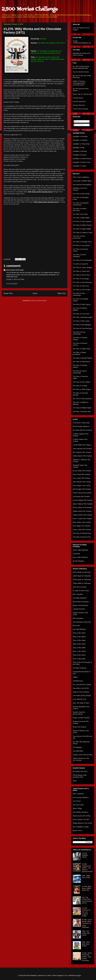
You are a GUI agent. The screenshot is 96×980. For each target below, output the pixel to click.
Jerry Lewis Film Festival (81, 478)
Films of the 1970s (79, 644)
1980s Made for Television (82, 576)
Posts (77, 121)
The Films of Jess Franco (82, 275)
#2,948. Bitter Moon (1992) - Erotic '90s (87, 888)
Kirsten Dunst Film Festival (82, 493)
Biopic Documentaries (80, 605)
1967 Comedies (78, 794)
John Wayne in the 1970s (82, 486)
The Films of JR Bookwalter (82, 260)
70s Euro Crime (78, 805)
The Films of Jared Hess (81, 271)
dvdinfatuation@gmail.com (82, 43)
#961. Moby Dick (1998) (86, 877)
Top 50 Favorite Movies (81, 72)
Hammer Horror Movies (81, 692)
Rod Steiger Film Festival (81, 526)
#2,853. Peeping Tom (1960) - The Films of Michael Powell (87, 868)
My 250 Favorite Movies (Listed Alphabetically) (81, 67)
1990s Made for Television (82, 580)
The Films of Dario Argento (82, 221)
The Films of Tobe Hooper (82, 389)
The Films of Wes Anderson (82, 399)
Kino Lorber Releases (80, 557)
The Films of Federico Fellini (83, 233)
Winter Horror (77, 831)
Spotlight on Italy (79, 148)
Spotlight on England (80, 140)
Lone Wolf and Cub (79, 699)
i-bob (66, 975)
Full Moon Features (80, 668)
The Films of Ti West (80, 386)
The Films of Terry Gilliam (82, 382)
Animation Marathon (80, 598)
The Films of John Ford (81, 286)
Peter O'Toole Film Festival (82, 519)
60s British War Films (80, 771)
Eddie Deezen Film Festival (82, 456)
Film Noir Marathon (79, 629)
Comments (79, 125)
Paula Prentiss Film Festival (82, 515)
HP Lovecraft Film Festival (82, 685)
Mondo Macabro (78, 561)
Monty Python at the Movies (82, 507)
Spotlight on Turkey (79, 166)
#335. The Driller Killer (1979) (86, 933)
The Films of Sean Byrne (81, 362)
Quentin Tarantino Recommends (79, 713)
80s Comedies (78, 594)
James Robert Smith (13, 270)
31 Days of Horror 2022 (81, 591)
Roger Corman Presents (81, 718)
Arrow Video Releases (80, 550)
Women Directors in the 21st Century (81, 759)
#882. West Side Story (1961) (86, 944)
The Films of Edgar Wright (82, 229)
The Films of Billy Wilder (81, 218)
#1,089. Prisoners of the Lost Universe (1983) (86, 912)
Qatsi (75, 781)
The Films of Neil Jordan (81, 321)
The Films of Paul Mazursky (82, 328)
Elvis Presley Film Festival (82, 471)
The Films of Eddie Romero (82, 225)
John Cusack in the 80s (81, 819)
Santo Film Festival (79, 727)
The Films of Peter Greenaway (79, 333)
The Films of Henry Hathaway (79, 256)
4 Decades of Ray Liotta (81, 423)
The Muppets (77, 747)
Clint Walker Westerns (80, 812)
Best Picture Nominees (81, 602)
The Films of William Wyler (82, 408)
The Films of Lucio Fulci (81, 314)
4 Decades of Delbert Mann (82, 181)
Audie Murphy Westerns (81, 426)
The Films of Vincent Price (82, 537)
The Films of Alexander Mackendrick (81, 204)
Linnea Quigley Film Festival (83, 500)
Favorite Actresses (79, 101)
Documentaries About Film (82, 622)
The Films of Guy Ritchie (81, 245)
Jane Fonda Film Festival (81, 474)
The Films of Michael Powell (82, 317)
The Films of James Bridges (82, 268)
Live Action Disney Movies (82, 696)
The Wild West (78, 751)
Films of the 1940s (79, 633)
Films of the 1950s (79, 637)
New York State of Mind (81, 703)
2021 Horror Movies (80, 587)
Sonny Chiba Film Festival (82, 530)
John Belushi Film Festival (82, 482)
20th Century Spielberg (81, 177)
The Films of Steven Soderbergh (80, 372)
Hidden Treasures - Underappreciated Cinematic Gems (79, 83)
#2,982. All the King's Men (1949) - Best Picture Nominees (87, 957)
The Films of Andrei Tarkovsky (80, 210)
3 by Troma (77, 801)
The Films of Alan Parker (81, 194)
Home (35, 293)
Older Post (62, 293)
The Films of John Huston (82, 290)
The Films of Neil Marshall (82, 325)
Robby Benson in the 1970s (82, 823)
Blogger (79, 975)
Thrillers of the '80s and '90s (82, 755)
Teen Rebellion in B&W (81, 827)
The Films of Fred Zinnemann (79, 237)
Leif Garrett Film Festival (81, 497)
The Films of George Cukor (82, 242)
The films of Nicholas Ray (82, 412)
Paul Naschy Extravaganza (82, 185)
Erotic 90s (76, 626)
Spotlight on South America (82, 159)
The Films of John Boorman (82, 282)
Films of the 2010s (79, 655)
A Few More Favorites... (81, 109)
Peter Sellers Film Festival (82, 522)
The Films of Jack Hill (80, 264)
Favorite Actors (78, 98)
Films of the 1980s (79, 648)
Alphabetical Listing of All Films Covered (81, 54)
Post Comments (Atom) (39, 301)
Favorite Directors (79, 105)
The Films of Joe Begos (81, 279)
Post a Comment (12, 284)
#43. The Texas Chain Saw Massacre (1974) (87, 900)
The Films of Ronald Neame (82, 358)
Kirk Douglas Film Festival (82, 489)
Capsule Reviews (79, 609)
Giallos (75, 677)
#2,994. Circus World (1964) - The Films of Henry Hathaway (87, 923)
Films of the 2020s (79, 659)
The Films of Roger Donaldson (79, 353)
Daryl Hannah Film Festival (82, 449)
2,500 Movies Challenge (30, 9)
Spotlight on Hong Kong (81, 144)
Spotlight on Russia (80, 155)
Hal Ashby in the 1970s (81, 688)
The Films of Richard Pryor (82, 533)
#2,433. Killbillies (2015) (85, 855)
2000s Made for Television (82, 583)
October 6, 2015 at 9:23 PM (15, 279)
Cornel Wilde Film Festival (82, 445)
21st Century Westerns (81, 797)
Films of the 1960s (79, 640)
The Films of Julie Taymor (82, 304)
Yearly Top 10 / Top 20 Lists (82, 94)
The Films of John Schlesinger (79, 294)
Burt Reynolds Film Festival (82, 430)
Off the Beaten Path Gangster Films (80, 776)
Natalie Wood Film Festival (82, 511)
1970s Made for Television (82, 572)
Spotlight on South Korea (81, 162)
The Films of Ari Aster (80, 214)
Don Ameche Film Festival (82, 452)
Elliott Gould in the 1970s (81, 816)
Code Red (76, 554)
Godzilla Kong (78, 681)
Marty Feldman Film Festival (83, 504)
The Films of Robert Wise (82, 349)
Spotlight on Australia (80, 136)
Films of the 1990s (79, 651)
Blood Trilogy (77, 808)
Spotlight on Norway (80, 151)
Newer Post (8, 293)
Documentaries (78, 618)
